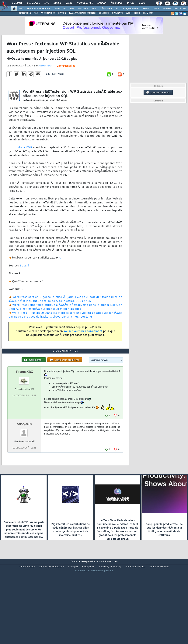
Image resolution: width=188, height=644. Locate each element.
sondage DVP (23, 159)
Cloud (57, 9)
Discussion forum (158, 93)
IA (64, 9)
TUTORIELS (25, 13)
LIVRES (62, 13)
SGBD (146, 9)
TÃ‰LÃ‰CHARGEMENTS (82, 13)
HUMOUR (148, 13)
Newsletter (85, 3)
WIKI (129, 13)
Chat (69, 3)
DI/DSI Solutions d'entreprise (35, 9)
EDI (117, 9)
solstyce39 (24, 458)
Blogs (57, 3)
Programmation (131, 9)
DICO (137, 13)
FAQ (47, 3)
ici (60, 269)
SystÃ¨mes (181, 9)
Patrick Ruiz (45, 77)
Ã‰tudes (117, 3)
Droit (131, 3)
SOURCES (104, 13)
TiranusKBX (24, 405)
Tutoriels (33, 3)
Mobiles (167, 9)
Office (156, 9)
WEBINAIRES (48, 13)
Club (142, 3)
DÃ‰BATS (117, 13)
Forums (17, 3)
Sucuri (24, 277)
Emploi (102, 3)
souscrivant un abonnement (83, 343)
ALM (72, 9)
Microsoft (83, 9)
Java (94, 9)
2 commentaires (66, 77)
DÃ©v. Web (106, 9)
